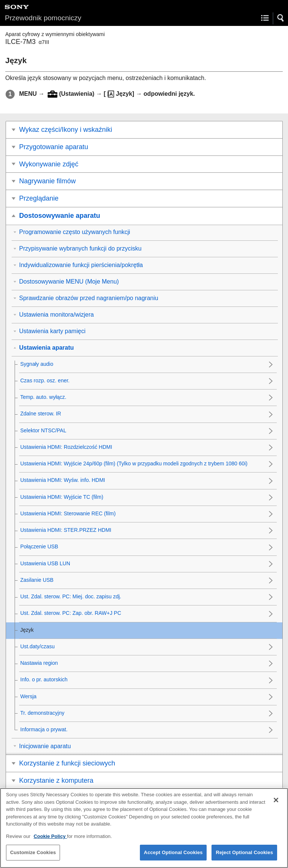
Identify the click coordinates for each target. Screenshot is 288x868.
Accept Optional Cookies (173, 858)
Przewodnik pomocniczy (43, 18)
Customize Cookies (33, 858)
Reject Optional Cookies (244, 858)
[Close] (276, 806)
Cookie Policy (50, 842)
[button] (281, 18)
